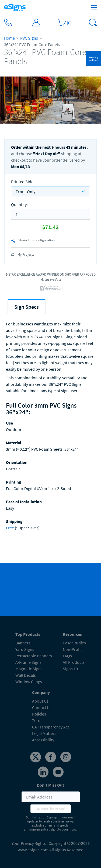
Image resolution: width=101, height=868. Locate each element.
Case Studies (74, 643)
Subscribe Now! (51, 809)
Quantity (19, 204)
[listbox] (50, 192)
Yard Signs (25, 649)
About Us (40, 701)
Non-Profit (72, 649)
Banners (23, 643)
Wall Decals (26, 675)
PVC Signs (29, 38)
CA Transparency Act (50, 727)
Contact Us (42, 707)
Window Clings (29, 682)
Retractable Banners (34, 656)
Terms (38, 720)
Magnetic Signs (29, 669)
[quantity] (50, 214)
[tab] (27, 307)
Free (10, 528)
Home (9, 38)
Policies (39, 714)
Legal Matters (44, 733)
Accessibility (43, 740)
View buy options (94, 59)
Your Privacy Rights (29, 843)
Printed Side (23, 182)
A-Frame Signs (28, 662)
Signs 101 (71, 669)
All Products (74, 662)
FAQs (67, 656)
